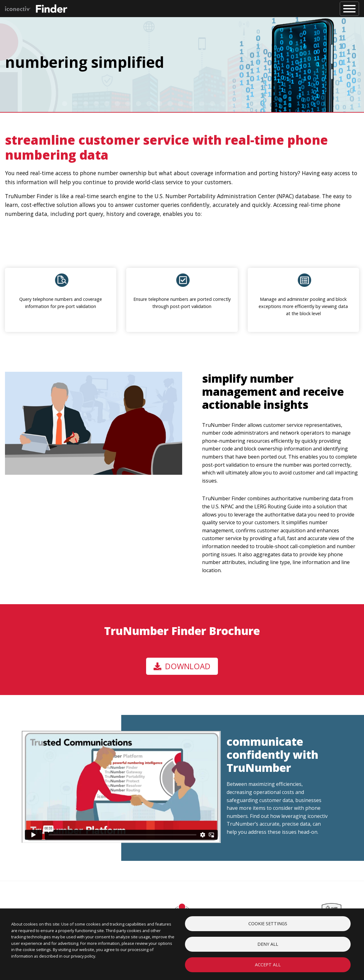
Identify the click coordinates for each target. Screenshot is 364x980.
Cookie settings (268, 924)
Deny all (268, 944)
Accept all (268, 965)
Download (182, 666)
